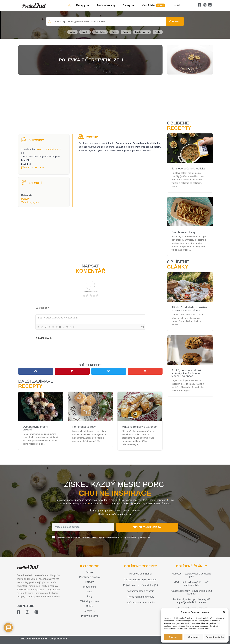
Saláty (89, 606)
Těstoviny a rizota (90, 601)
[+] (79, 327)
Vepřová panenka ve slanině (140, 602)
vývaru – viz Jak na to (48, 149)
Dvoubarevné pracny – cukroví (37, 428)
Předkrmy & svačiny (90, 577)
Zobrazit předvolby (215, 637)
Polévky (25, 199)
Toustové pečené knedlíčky (188, 168)
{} (75, 327)
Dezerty (90, 611)
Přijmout (173, 637)
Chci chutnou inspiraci (147, 527)
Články (129, 6)
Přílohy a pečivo (89, 616)
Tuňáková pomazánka (140, 574)
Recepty (83, 6)
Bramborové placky (183, 232)
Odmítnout (193, 637)
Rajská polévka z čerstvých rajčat (140, 585)
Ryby (89, 596)
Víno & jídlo (148, 5)
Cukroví (90, 572)
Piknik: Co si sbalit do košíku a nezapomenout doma (189, 309)
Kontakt (177, 5)
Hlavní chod (90, 587)
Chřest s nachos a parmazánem (140, 580)
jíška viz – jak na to (33, 167)
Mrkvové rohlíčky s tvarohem (140, 427)
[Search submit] (175, 21)
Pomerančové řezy (84, 427)
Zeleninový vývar (30, 202)
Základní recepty (106, 5)
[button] (224, 612)
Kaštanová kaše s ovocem (140, 591)
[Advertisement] (90, 105)
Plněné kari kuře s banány (140, 597)
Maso (90, 592)
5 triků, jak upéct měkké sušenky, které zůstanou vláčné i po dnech (186, 373)
